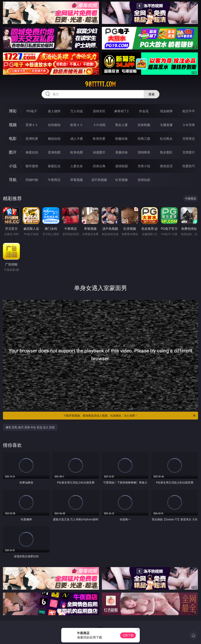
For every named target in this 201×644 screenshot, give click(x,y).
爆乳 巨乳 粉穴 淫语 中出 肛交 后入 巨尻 (30, 427)
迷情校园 (122, 166)
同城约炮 (32, 180)
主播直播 (166, 125)
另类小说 (144, 166)
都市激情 (32, 166)
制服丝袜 (122, 139)
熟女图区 (166, 152)
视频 (13, 125)
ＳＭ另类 (189, 125)
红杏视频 (122, 180)
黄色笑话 (166, 166)
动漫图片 (99, 152)
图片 (13, 152)
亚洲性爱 (32, 139)
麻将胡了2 (121, 111)
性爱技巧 (189, 166)
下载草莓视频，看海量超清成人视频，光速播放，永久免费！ (130, 416)
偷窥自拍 (32, 152)
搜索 (152, 94)
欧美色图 (77, 152)
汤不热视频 (99, 180)
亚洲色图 (54, 152)
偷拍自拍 (54, 139)
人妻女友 (77, 166)
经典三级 (144, 139)
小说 (13, 166)
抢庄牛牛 (189, 111)
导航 (13, 180)
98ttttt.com (100, 84)
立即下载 (128, 635)
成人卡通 (77, 139)
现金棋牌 (166, 111)
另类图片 (189, 152)
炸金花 (144, 111)
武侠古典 (99, 166)
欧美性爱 (99, 139)
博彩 (13, 111)
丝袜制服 (144, 125)
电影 (13, 138)
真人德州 (54, 111)
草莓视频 (77, 180)
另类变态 (189, 139)
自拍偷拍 (54, 125)
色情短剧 (144, 180)
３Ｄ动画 (99, 125)
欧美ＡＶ (77, 125)
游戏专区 (99, 111)
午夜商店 (54, 180)
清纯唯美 (144, 152)
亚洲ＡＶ (32, 125)
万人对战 (77, 111)
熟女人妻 (122, 125)
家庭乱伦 (54, 166)
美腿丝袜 (122, 152)
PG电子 (32, 111)
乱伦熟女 (166, 139)
